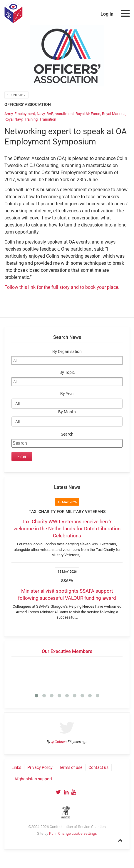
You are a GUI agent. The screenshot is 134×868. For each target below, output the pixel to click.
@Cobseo (59, 742)
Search (67, 434)
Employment (25, 114)
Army (9, 114)
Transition (48, 119)
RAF (50, 114)
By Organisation (67, 352)
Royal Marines (114, 114)
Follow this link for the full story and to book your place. (62, 287)
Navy (41, 114)
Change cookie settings (78, 833)
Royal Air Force (88, 114)
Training (31, 119)
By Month (67, 412)
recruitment (64, 114)
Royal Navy (13, 119)
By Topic (67, 373)
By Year (67, 394)
